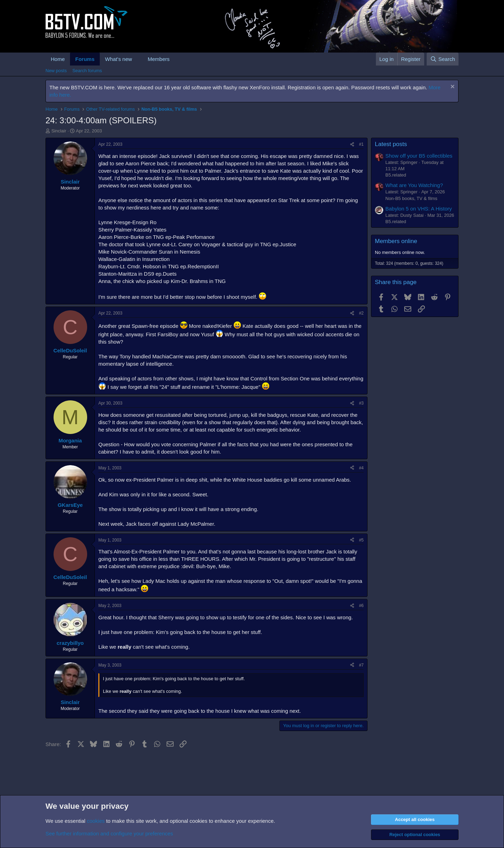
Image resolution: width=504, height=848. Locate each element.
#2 (361, 313)
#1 (361, 144)
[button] (138, 59)
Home (58, 59)
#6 (361, 606)
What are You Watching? (414, 185)
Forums (85, 59)
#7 (361, 665)
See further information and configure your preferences (109, 833)
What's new (118, 59)
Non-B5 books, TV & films (411, 198)
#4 (361, 468)
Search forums (87, 71)
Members (159, 59)
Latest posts (391, 144)
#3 (361, 403)
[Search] (443, 59)
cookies (96, 821)
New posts (56, 71)
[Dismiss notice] (452, 87)
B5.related (396, 175)
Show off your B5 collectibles (419, 156)
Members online (396, 241)
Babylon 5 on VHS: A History (419, 209)
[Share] (352, 144)
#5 (361, 540)
